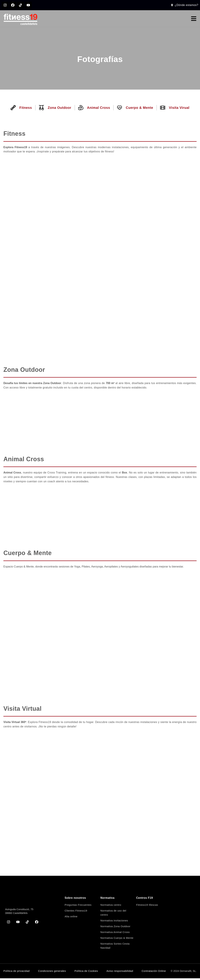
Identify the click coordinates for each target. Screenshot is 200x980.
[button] (194, 20)
